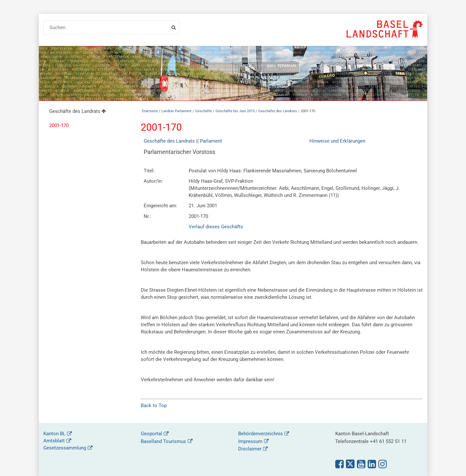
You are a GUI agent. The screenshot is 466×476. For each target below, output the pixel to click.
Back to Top (154, 406)
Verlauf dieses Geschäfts (216, 227)
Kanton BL (54, 434)
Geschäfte (204, 111)
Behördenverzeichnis (261, 434)
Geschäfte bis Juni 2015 (235, 111)
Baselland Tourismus (163, 441)
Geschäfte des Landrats (278, 111)
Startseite (150, 111)
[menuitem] (87, 112)
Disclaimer (250, 449)
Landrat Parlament (177, 111)
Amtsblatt (54, 441)
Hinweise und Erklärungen (337, 141)
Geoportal (151, 434)
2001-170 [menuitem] (59, 125)
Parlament (211, 141)
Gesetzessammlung (65, 448)
